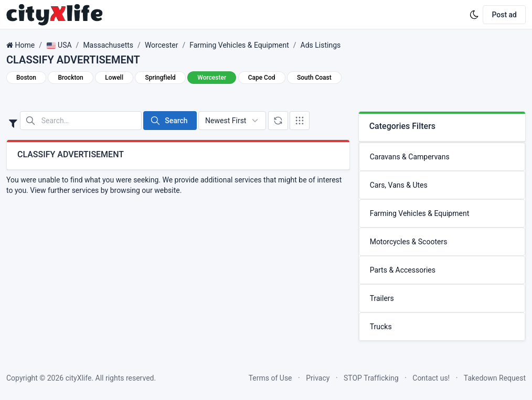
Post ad (504, 15)
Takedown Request (495, 378)
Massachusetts (108, 45)
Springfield (160, 78)
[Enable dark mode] (474, 15)
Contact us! (431, 378)
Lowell (114, 78)
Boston (26, 78)
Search (169, 121)
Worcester (162, 45)
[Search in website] (81, 121)
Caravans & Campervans (410, 157)
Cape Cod (262, 78)
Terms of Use (270, 378)
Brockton (70, 78)
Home (25, 45)
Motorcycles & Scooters (409, 242)
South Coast (314, 78)
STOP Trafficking (371, 378)
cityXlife (79, 378)
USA (59, 45)
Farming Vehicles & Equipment (239, 45)
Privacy (318, 378)
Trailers (382, 298)
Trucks (381, 327)
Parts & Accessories (403, 270)
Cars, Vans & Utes (399, 185)
